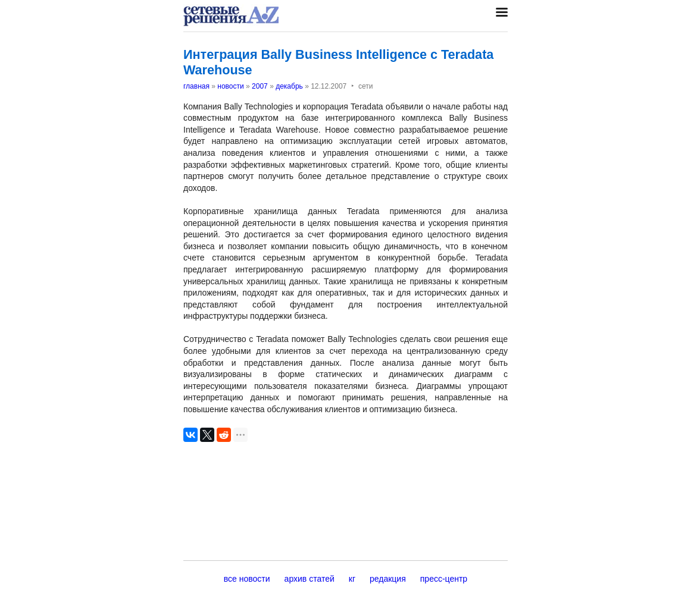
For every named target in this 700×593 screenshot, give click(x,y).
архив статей (310, 579)
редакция (388, 579)
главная (196, 86)
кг (352, 579)
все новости (247, 579)
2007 (260, 86)
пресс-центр (444, 579)
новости (230, 86)
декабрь (289, 86)
